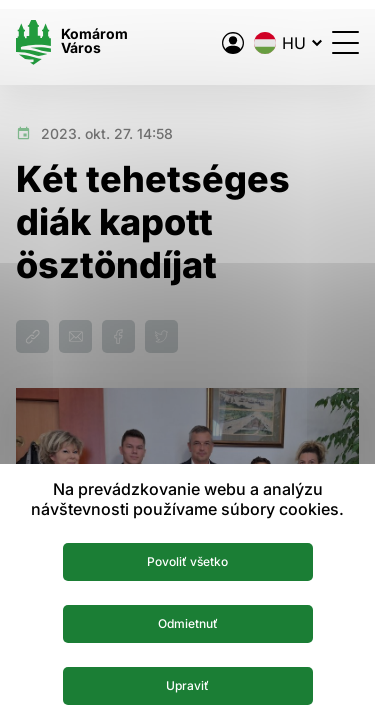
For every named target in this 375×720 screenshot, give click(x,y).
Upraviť (187, 685)
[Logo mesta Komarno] (72, 42)
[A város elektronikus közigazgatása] (233, 43)
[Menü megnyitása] (345, 42)
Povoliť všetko (187, 561)
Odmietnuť (188, 623)
